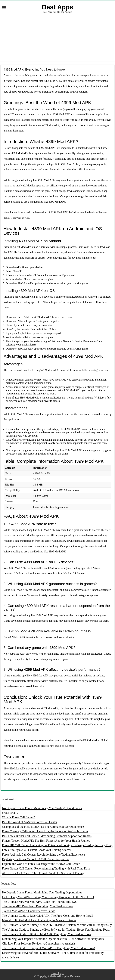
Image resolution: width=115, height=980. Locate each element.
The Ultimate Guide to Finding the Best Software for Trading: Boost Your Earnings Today (56, 930)
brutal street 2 (10, 813)
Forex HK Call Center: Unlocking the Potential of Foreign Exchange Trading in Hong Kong (57, 845)
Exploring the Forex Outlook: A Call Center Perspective (36, 859)
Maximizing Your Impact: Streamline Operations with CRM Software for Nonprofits (53, 939)
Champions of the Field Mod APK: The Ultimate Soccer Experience (43, 827)
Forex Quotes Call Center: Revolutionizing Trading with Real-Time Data (46, 868)
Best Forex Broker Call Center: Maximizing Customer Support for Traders (47, 836)
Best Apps (57, 7)
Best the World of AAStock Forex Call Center (30, 822)
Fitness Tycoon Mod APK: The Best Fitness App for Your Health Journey (46, 841)
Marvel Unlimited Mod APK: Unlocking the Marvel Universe (39, 920)
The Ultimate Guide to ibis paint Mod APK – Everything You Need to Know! (49, 948)
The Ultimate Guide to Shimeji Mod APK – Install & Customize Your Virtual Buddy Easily (57, 925)
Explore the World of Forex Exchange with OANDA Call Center (41, 864)
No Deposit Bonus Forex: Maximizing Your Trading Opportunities (42, 808)
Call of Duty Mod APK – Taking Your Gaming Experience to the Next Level (48, 897)
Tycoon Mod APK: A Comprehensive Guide (29, 911)
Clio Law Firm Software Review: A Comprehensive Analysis (39, 943)
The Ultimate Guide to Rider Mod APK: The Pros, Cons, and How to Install (48, 916)
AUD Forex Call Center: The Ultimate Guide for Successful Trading (43, 873)
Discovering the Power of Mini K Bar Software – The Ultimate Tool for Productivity (53, 953)
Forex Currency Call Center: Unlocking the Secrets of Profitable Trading (46, 831)
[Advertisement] (57, 37)
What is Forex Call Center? (18, 817)
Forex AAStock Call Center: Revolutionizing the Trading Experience (43, 855)
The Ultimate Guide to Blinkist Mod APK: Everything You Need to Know (46, 934)
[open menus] (4, 8)
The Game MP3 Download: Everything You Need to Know (38, 906)
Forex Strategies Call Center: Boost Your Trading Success (37, 850)
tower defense (10, 957)
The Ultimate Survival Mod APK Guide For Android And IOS (39, 902)
